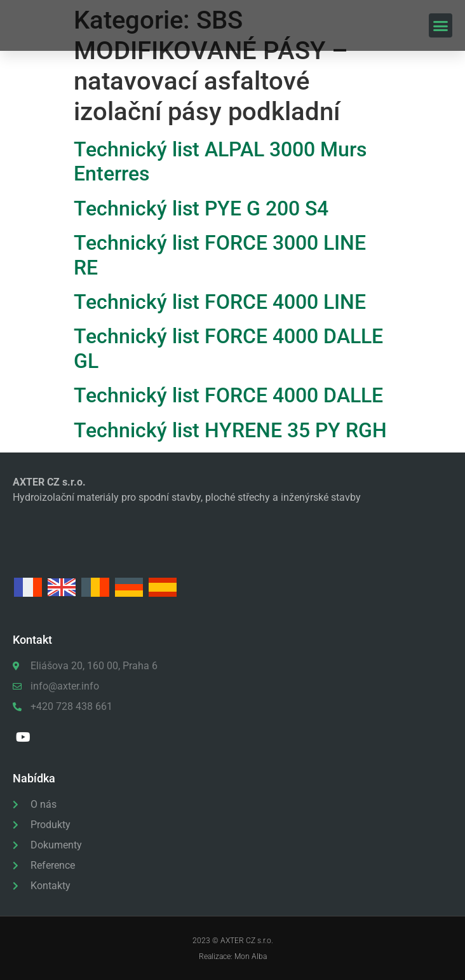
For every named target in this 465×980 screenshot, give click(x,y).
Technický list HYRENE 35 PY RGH (230, 430)
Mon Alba (251, 956)
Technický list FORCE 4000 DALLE (228, 395)
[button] (441, 25)
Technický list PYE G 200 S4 (201, 208)
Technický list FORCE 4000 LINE (220, 302)
